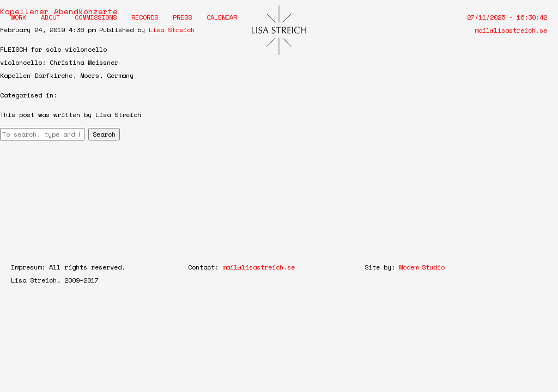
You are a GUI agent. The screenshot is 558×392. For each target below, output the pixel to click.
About (50, 17)
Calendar (222, 17)
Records (145, 17)
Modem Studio (422, 267)
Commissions (96, 17)
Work (19, 17)
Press (182, 17)
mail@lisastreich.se (511, 30)
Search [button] (104, 134)
